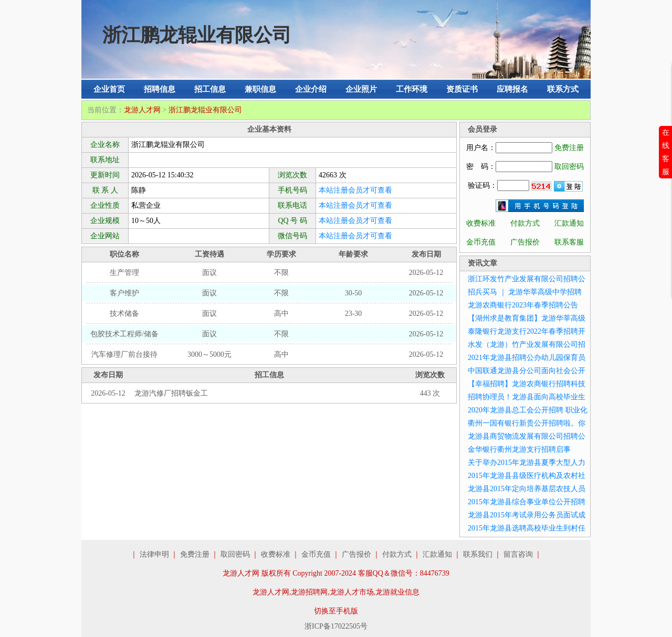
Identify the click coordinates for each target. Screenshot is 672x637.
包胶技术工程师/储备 (124, 334)
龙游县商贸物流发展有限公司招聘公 (527, 436)
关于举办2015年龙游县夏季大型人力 (527, 463)
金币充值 (481, 242)
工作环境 (412, 89)
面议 (209, 273)
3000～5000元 (209, 354)
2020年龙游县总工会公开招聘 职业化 (528, 410)
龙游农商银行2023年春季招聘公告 (523, 305)
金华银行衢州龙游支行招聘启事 (519, 449)
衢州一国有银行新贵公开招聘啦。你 (527, 423)
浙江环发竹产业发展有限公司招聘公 (527, 279)
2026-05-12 (426, 273)
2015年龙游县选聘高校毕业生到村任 (527, 528)
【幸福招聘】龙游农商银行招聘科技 (527, 384)
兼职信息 (260, 89)
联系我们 (478, 554)
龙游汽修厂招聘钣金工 (171, 393)
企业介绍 (311, 89)
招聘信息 (160, 89)
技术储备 (124, 314)
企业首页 (109, 89)
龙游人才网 (142, 110)
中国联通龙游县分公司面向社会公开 (527, 371)
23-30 (354, 314)
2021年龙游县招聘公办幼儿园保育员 (527, 358)
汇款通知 (569, 223)
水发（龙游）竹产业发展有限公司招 (527, 344)
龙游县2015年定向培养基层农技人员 (527, 489)
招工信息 (210, 89)
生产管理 (124, 273)
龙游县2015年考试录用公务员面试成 (527, 515)
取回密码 (569, 167)
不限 (281, 273)
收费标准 (481, 223)
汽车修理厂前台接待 (124, 354)
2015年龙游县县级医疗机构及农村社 (527, 476)
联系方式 (563, 89)
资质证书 (462, 89)
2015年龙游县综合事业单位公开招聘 (527, 502)
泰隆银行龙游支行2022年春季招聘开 (527, 331)
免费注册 (569, 148)
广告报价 (525, 242)
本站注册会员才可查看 (355, 190)
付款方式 (525, 223)
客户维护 (124, 293)
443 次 (430, 393)
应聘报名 (512, 89)
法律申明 (154, 554)
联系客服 (569, 242)
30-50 (354, 293)
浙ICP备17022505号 (336, 626)
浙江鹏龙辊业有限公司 (205, 110)
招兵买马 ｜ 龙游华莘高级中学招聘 (525, 292)
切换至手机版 (336, 611)
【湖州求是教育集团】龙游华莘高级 (527, 318)
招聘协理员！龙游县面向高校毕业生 (527, 397)
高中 (281, 314)
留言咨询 (518, 554)
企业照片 (361, 89)
